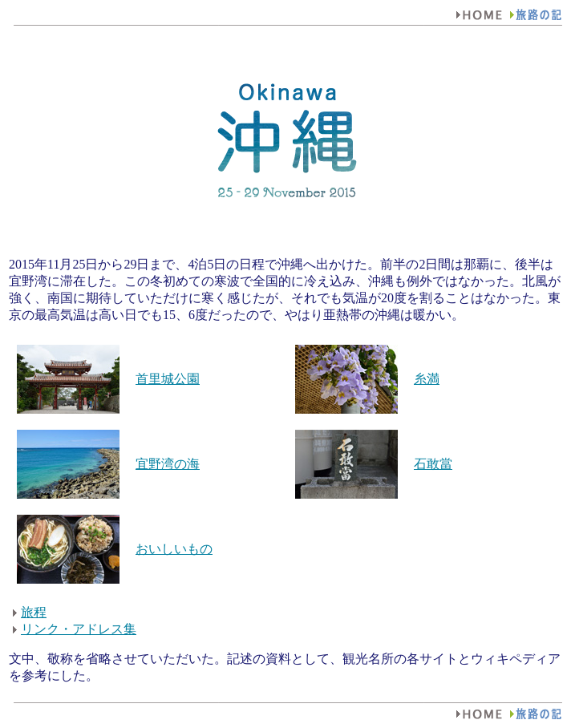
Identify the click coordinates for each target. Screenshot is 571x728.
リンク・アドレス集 (79, 629)
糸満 (427, 379)
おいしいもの (174, 549)
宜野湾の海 (168, 464)
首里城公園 (168, 379)
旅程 (34, 612)
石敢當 (433, 464)
